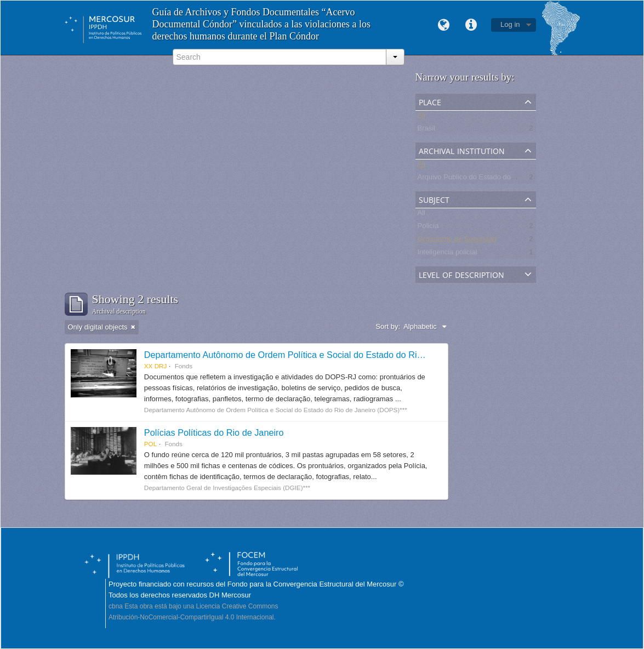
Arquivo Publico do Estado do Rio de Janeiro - (491, 179)
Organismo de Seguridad (457, 241)
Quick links (471, 25)
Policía (428, 228)
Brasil (427, 130)
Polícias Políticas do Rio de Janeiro (214, 432)
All (421, 117)
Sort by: (388, 326)
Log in (510, 24)
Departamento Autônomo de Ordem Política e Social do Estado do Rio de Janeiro (305, 355)
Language (443, 25)
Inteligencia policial (448, 254)
